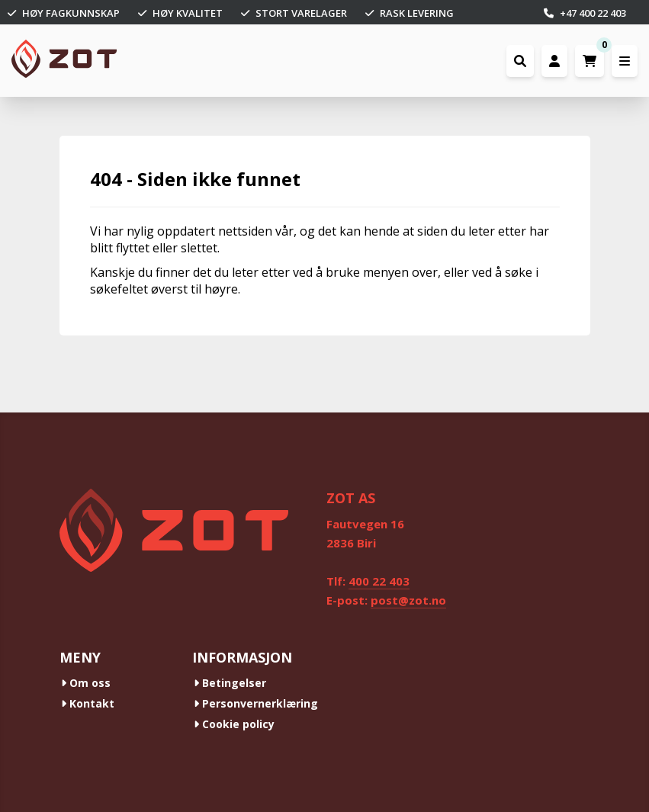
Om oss (86, 683)
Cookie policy (234, 724)
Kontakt (88, 703)
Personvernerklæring (256, 703)
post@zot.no (408, 600)
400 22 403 (379, 581)
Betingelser (230, 683)
